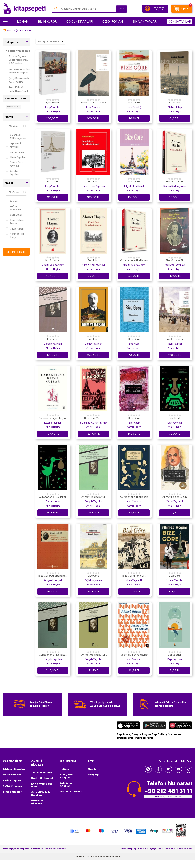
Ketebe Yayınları (12, 173)
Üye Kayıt (94, 769)
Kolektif (12, 201)
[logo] (24, 9)
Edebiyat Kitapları (14, 769)
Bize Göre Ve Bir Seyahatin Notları (93, 418)
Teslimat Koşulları (42, 772)
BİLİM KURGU (48, 21)
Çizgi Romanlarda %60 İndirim (19, 80)
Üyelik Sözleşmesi (42, 778)
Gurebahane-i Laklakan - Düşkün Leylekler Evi (94, 103)
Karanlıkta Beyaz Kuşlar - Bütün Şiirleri (53, 418)
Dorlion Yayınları (94, 344)
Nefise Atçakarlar (13, 208)
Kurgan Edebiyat (53, 580)
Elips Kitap (134, 423)
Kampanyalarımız (18, 51)
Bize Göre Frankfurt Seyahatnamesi (134, 576)
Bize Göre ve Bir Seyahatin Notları (175, 182)
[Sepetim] (182, 9)
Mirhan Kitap (175, 107)
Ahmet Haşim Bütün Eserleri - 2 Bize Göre (94, 655)
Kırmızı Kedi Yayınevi (14, 164)
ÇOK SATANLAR (179, 21)
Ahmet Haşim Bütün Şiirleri (94, 497)
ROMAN (23, 21)
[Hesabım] (148, 9)
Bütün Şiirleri (53, 260)
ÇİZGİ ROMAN (113, 21)
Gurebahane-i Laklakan (134, 260)
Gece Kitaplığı (134, 107)
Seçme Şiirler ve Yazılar (134, 655)
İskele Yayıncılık (134, 580)
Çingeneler (53, 103)
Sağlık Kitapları (12, 786)
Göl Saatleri (175, 655)
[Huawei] (180, 726)
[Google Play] (154, 726)
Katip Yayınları (53, 107)
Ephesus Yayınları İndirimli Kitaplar (19, 71)
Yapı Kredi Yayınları (13, 145)
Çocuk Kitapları (12, 775)
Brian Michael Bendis (15, 222)
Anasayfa (9, 30)
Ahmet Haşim (53, 111)
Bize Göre (134, 103)
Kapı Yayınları (134, 502)
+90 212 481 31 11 (168, 791)
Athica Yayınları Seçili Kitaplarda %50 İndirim (18, 60)
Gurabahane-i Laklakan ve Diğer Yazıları (53, 655)
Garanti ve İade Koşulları (41, 794)
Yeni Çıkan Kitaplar (66, 776)
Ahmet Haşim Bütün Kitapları (175, 497)
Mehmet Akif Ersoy (15, 235)
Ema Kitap (134, 344)
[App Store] (128, 726)
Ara (119, 8)
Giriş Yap (94, 775)
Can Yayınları (15, 152)
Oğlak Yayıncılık (175, 502)
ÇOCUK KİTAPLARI (80, 21)
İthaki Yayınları (16, 157)
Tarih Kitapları (12, 780)
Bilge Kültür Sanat (134, 186)
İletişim (64, 769)
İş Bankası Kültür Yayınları (16, 136)
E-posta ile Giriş (159, 7)
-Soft (78, 864)
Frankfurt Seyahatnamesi (93, 182)
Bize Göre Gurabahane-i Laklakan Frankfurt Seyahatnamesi (53, 576)
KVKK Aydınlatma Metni (42, 785)
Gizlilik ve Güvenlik (37, 802)
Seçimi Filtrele (16, 252)
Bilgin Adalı (14, 215)
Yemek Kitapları (13, 792)
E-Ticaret (87, 864)
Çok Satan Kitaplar (66, 784)
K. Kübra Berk (15, 229)
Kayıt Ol (159, 10)
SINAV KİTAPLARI (145, 21)
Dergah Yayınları (53, 344)
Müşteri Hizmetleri (71, 791)
